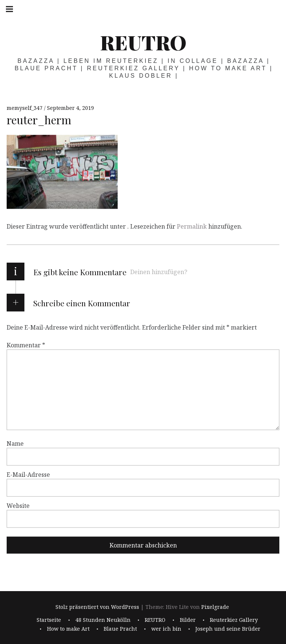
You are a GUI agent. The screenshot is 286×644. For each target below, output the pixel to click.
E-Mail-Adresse (28, 475)
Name (15, 444)
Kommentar (26, 345)
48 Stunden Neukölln (103, 620)
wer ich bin (166, 629)
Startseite (49, 620)
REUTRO (143, 42)
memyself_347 (25, 108)
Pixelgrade (215, 607)
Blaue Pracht (120, 629)
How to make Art (68, 629)
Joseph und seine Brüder (228, 629)
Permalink (192, 226)
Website (18, 506)
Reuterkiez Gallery (234, 620)
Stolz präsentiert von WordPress (97, 607)
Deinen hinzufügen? (159, 272)
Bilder (188, 620)
